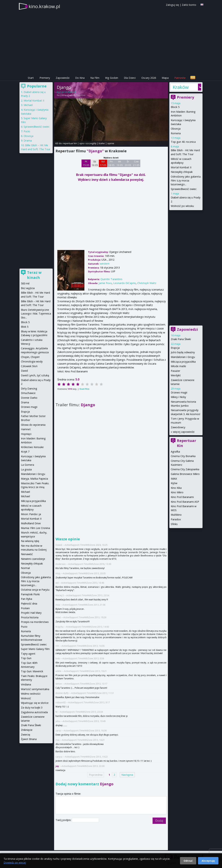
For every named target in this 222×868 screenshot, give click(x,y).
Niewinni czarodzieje (33, 559)
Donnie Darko (29, 398)
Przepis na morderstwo (35, 622)
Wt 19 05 (120, 163)
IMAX (174, 479)
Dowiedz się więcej (15, 863)
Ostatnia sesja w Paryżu (35, 590)
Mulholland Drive (31, 523)
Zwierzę (26, 735)
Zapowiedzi (63, 78)
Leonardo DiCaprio (125, 283)
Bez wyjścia (28, 288)
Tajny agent (28, 654)
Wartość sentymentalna (35, 689)
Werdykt (176, 375)
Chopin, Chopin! (30, 357)
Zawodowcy (178, 427)
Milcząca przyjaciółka (183, 362)
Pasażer (175, 371)
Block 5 (175, 107)
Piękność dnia (29, 604)
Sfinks (174, 524)
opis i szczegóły (88, 143)
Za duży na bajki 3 (32, 708)
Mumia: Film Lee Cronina (35, 528)
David (24, 371)
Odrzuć (188, 861)
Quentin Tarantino (76, 95)
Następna (127, 775)
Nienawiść (27, 554)
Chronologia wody (32, 361)
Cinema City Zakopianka (185, 469)
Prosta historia (30, 617)
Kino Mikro (177, 492)
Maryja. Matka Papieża (34, 479)
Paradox (176, 519)
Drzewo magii (179, 392)
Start (31, 78)
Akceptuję (208, 861)
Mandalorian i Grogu (183, 357)
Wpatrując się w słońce (35, 703)
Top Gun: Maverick (32, 671)
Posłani (25, 608)
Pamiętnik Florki (30, 594)
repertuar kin (70, 143)
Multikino (176, 515)
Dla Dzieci (130, 78)
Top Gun (26, 658)
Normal (25, 568)
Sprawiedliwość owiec (184, 189)
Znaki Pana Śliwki (181, 339)
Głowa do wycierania (33, 425)
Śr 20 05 (128, 163)
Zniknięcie (27, 730)
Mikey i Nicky (178, 397)
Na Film (95, 78)
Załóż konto (189, 5)
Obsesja (176, 129)
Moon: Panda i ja (31, 514)
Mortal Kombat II (181, 167)
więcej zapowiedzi (184, 432)
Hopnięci (26, 434)
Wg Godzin (112, 78)
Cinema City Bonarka (183, 456)
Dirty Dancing (29, 388)
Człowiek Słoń (29, 366)
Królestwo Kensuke (32, 447)
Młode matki (178, 366)
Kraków (181, 87)
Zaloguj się (172, 5)
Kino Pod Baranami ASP (185, 502)
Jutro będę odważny (183, 352)
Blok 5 (25, 327)
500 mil (25, 283)
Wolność (26, 698)
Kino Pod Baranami (182, 497)
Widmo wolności (31, 694)
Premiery (45, 78)
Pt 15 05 (86, 163)
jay (57, 766)
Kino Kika (176, 488)
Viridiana (26, 684)
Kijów (174, 483)
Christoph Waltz (147, 283)
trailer (102, 143)
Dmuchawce (28, 393)
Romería (26, 631)
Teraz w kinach (34, 275)
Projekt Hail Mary (31, 613)
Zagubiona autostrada (34, 712)
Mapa (165, 78)
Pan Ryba (27, 599)
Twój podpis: (64, 820)
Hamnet (26, 429)
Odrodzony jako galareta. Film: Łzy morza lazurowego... (186, 180)
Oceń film (84, 389)
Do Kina (80, 78)
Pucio (27, 131)
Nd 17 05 (103, 163)
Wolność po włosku (182, 206)
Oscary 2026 (149, 78)
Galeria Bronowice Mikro (185, 474)
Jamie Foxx (105, 283)
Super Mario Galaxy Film (35, 649)
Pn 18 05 (111, 163)
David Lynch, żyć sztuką (35, 375)
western (105, 264)
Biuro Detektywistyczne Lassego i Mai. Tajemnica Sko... (36, 314)
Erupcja (175, 348)
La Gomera (28, 465)
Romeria (176, 133)
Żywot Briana (29, 739)
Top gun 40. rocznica (183, 142)
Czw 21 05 (136, 163)
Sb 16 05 (95, 163)
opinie (111, 143)
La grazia (26, 469)
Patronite (180, 78)
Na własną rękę (30, 541)
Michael (28, 105)
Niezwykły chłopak (182, 172)
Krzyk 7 (25, 452)
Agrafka (175, 452)
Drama (28, 140)
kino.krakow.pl (44, 6)
